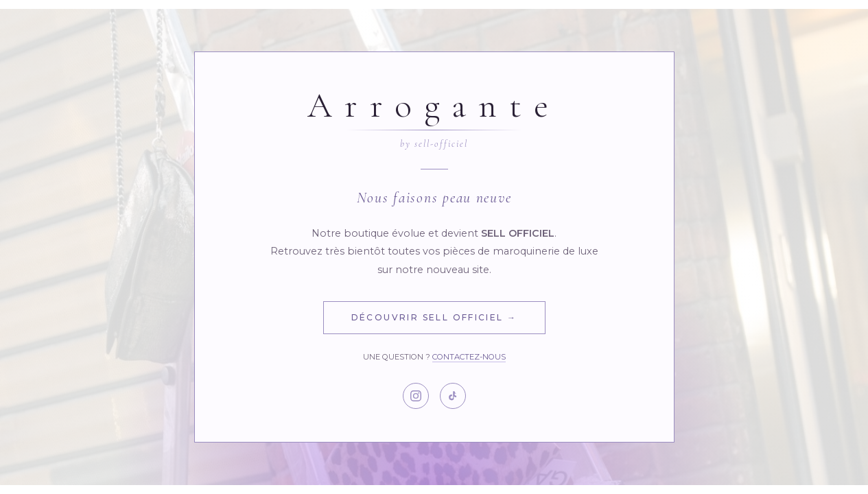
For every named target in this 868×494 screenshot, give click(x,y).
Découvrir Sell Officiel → (434, 317)
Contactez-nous (469, 357)
